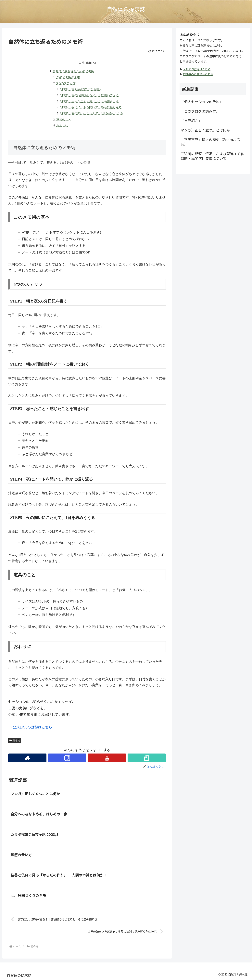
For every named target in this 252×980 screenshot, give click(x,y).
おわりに (62, 125)
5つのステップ (66, 83)
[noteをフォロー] (147, 758)
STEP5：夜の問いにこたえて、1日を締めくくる (91, 113)
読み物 (15, 740)
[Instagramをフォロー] (67, 758)
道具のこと (64, 119)
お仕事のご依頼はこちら (198, 74)
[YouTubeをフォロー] (107, 758)
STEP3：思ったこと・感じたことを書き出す (89, 101)
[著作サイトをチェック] (27, 758)
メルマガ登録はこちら (197, 69)
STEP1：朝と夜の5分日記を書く (81, 89)
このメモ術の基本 (68, 77)
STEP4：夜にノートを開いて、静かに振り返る (91, 107)
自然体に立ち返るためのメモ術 (73, 71)
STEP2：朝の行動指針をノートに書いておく (89, 95)
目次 (82, 63)
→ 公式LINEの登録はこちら (30, 727)
